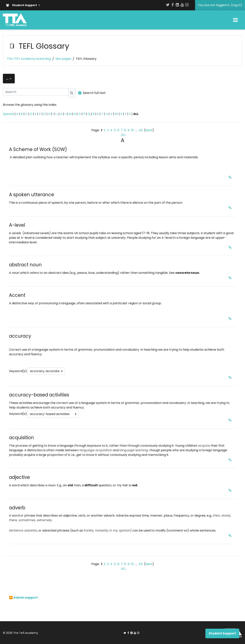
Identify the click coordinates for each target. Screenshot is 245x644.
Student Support (22, 5)
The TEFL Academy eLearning (29, 59)
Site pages (63, 59)
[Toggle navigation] (235, 20)
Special (8, 114)
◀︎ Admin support (23, 598)
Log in (236, 5)
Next (149, 130)
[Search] (36, 92)
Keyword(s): (18, 371)
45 (141, 130)
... (10, 78)
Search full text (94, 93)
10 (132, 130)
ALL (123, 135)
